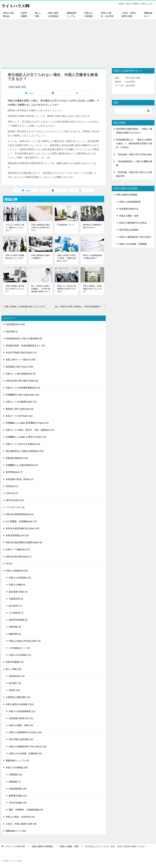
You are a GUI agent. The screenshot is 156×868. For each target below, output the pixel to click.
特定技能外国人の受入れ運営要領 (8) (24, 339)
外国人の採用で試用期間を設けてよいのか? (15, 257)
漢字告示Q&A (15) (15, 500)
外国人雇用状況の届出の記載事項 (41, 257)
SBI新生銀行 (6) (17, 676)
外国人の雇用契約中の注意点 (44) (25, 732)
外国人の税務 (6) (17, 585)
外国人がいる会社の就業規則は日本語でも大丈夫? (67, 289)
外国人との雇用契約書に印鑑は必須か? (92, 257)
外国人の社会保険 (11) (20, 655)
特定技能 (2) (12, 332)
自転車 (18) (14, 690)
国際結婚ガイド (148, 15)
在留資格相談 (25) (18, 789)
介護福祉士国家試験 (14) (18, 697)
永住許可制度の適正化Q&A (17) (21, 353)
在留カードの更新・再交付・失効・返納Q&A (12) (30, 430)
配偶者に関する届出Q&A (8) (20, 409)
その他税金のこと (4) (19, 648)
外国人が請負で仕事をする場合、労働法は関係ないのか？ (67, 258)
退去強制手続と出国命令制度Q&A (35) (25, 451)
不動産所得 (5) (16, 599)
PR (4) (9, 564)
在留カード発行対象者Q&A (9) (21, 374)
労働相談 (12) (16, 774)
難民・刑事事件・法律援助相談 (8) (26, 810)
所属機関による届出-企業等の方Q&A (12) (26, 437)
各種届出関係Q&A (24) (17, 458)
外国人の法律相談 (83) (17, 767)
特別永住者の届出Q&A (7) (19, 557)
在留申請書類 (24, 15)
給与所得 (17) (16, 606)
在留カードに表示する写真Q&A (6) (23, 444)
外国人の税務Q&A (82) (17, 571)
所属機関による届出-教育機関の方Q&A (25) (27, 423)
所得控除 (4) (15, 627)
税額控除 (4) (15, 634)
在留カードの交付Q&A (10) (19, 416)
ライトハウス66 (18, 5)
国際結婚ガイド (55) (16, 831)
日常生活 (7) (12, 493)
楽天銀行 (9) (15, 683)
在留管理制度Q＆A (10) (17, 535)
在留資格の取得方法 (129, 209)
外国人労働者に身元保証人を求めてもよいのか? (15, 289)
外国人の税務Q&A (8, 15)
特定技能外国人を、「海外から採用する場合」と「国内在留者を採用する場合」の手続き (134, 143)
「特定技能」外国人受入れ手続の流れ (134, 154)
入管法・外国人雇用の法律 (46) (21, 824)
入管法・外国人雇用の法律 (129, 15)
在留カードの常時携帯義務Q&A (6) (23, 388)
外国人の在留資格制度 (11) (22, 711)
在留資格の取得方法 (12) (21, 718)
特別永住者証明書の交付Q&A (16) (22, 528)
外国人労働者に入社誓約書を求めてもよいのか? (92, 289)
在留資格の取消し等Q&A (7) (20, 479)
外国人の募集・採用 (17, 87)
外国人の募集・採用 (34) (21, 725)
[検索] (133, 111)
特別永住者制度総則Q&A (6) (20, 514)
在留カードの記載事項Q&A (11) (21, 402)
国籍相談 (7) (15, 782)
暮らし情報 (38, 15)
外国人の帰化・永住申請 (107, 15)
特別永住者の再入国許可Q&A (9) (22, 381)
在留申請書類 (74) (15, 662)
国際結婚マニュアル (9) (17, 760)
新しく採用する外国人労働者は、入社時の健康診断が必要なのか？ (41, 289)
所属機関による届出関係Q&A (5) (22, 465)
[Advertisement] (78, 42)
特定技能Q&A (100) (15, 324)
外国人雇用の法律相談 (53, 15)
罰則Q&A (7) (12, 486)
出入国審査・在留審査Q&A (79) (21, 521)
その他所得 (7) (16, 613)
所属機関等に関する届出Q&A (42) (22, 395)
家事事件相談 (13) (18, 796)
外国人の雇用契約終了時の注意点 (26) (28, 746)
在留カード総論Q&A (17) (18, 549)
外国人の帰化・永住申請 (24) (20, 817)
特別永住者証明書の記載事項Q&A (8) (24, 542)
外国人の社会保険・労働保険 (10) (25, 753)
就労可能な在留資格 (129, 230)
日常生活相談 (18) (18, 803)
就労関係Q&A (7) (14, 472)
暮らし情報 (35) (14, 669)
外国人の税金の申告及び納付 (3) (25, 641)
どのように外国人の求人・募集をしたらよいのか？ (15, 228)
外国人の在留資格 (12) (20, 578)
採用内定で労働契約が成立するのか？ (92, 226)
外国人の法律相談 (89, 15)
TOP (15, 846)
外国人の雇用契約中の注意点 (133, 223)
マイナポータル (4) (15, 507)
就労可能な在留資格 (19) (21, 739)
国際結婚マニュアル (72, 15)
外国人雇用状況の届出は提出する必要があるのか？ (41, 228)
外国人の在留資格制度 (130, 202)
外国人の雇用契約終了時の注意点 (135, 237)
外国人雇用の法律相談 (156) (20, 704)
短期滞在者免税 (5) (18, 620)
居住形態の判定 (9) (18, 592)
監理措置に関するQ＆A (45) (19, 367)
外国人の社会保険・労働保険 (133, 244)
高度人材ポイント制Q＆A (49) (21, 360)
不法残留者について (66, 225)
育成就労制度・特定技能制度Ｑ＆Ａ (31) (26, 346)
